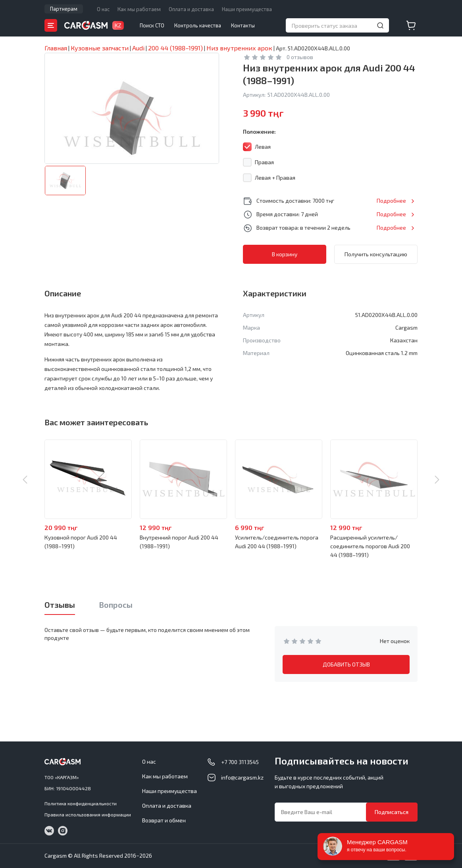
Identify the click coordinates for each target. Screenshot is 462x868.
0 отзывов (300, 57)
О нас (103, 9)
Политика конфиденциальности (81, 803)
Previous (25, 480)
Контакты (243, 25)
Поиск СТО (152, 25)
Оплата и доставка (191, 9)
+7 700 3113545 (240, 762)
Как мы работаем (139, 9)
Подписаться (392, 812)
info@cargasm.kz (242, 777)
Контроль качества (198, 25)
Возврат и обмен (164, 820)
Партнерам (64, 9)
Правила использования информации (88, 814)
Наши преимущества (247, 9)
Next (437, 480)
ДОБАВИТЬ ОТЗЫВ (346, 664)
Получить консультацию (376, 254)
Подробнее (391, 201)
